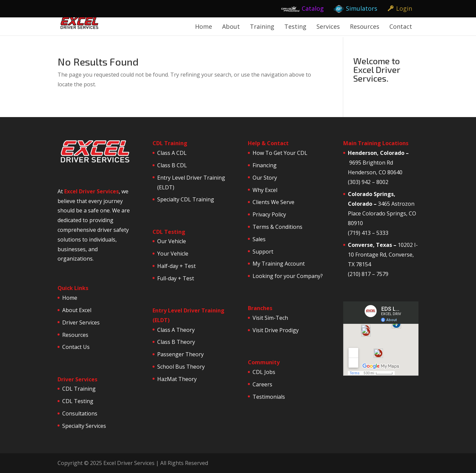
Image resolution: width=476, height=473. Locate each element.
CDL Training (79, 389)
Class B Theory (176, 342)
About (231, 26)
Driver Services (81, 322)
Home (204, 26)
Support (263, 252)
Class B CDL (172, 165)
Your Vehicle (173, 254)
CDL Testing (78, 401)
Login (404, 8)
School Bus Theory (181, 367)
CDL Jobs (264, 372)
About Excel (77, 310)
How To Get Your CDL (280, 153)
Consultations (80, 413)
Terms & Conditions (277, 227)
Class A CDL (172, 153)
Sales (259, 239)
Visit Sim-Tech (270, 318)
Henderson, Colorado (376, 153)
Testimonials (269, 397)
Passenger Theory (180, 354)
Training (262, 26)
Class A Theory (176, 330)
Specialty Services (84, 426)
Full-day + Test (176, 278)
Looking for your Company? (288, 276)
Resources (365, 26)
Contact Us (76, 347)
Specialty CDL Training (186, 199)
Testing (295, 26)
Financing (265, 165)
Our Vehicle (172, 241)
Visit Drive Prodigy (276, 330)
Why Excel (265, 190)
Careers (262, 384)
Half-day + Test (176, 266)
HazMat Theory (177, 379)
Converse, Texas (370, 245)
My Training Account (279, 264)
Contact (401, 26)
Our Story (265, 178)
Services (328, 26)
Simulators (362, 8)
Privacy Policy (269, 214)
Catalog (313, 8)
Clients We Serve (273, 202)
